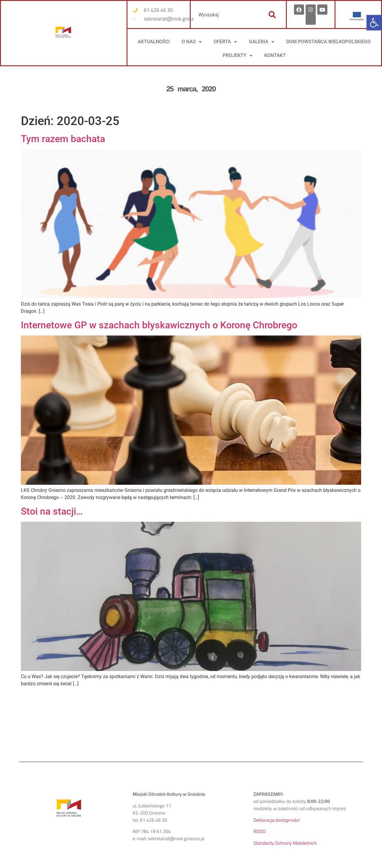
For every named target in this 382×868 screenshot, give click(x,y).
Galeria (262, 42)
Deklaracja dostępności (277, 820)
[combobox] (226, 15)
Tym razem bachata (63, 139)
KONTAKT (275, 55)
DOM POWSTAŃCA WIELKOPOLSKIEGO (328, 42)
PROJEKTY (237, 56)
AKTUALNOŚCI (154, 42)
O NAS (192, 42)
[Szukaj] (272, 15)
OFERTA (225, 42)
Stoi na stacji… (52, 511)
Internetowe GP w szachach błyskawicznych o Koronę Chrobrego (159, 325)
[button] (374, 23)
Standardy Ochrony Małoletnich (285, 843)
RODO (259, 831)
